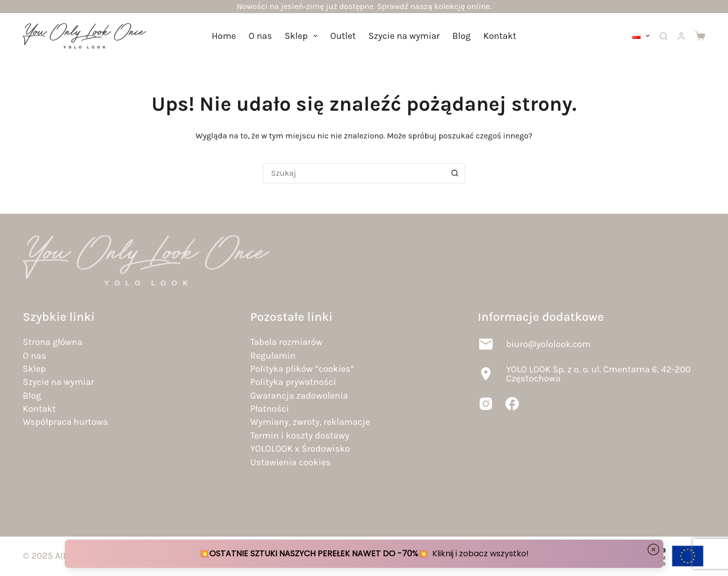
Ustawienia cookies (290, 462)
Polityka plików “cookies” (302, 369)
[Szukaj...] (354, 173)
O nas (260, 36)
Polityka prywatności (293, 382)
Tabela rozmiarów (286, 342)
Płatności (270, 409)
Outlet (343, 36)
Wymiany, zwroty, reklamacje (310, 422)
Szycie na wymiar (404, 36)
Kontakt (500, 36)
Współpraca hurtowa (65, 422)
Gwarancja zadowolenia (299, 396)
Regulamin (273, 356)
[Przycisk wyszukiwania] (455, 173)
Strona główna (53, 342)
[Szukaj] (664, 36)
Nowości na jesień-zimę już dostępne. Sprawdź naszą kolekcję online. (364, 6)
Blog (462, 36)
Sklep (303, 36)
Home (224, 36)
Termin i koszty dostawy (300, 436)
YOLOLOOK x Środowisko (300, 449)
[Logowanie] (681, 36)
